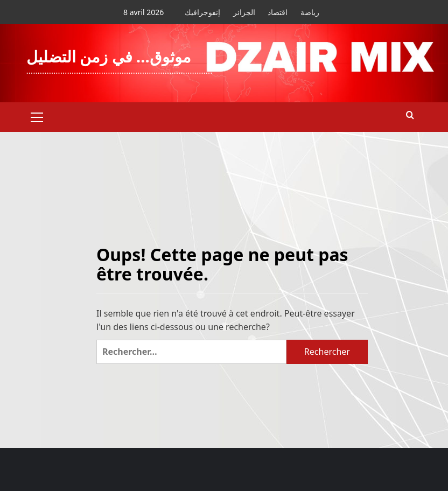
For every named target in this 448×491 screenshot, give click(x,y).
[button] (37, 116)
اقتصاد (278, 12)
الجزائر (244, 12)
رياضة (310, 12)
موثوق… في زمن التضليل (109, 56)
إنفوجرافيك (202, 12)
